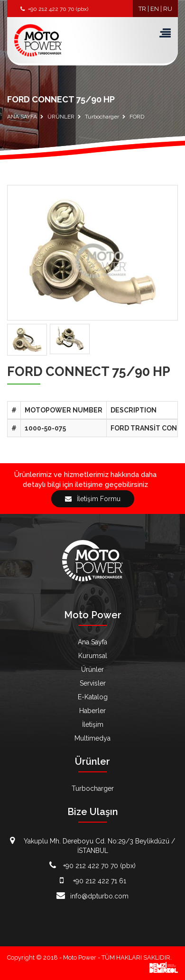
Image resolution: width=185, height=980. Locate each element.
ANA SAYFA (22, 117)
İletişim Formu (93, 499)
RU (168, 9)
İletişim (93, 724)
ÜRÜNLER (61, 117)
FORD (137, 117)
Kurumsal (93, 656)
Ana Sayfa (92, 642)
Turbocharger (102, 117)
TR (142, 9)
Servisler (93, 683)
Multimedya (92, 738)
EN (155, 9)
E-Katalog (93, 697)
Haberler (92, 711)
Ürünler (92, 669)
